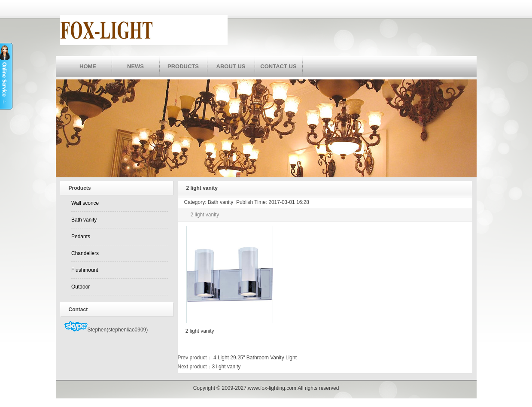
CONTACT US (278, 66)
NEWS (135, 66)
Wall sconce (85, 203)
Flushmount (85, 270)
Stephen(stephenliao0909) (106, 330)
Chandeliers (85, 253)
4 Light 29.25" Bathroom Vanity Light (255, 358)
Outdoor (81, 287)
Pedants (81, 237)
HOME (88, 66)
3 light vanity (226, 367)
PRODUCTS (183, 66)
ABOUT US (231, 66)
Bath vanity (84, 220)
